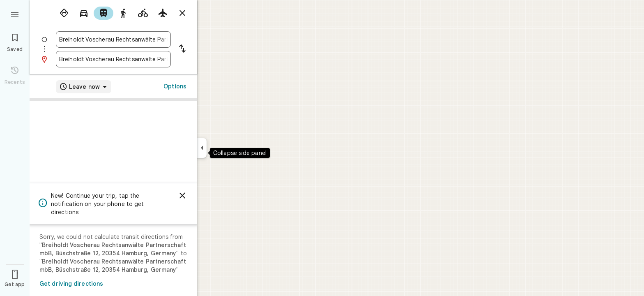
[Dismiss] (182, 196)
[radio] (64, 13)
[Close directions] (182, 13)
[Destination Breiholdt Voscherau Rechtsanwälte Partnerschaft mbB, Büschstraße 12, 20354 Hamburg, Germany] (113, 59)
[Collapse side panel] (202, 148)
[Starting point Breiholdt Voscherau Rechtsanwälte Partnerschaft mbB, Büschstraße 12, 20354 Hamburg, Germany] (113, 39)
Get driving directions (71, 284)
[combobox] (113, 39)
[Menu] (15, 14)
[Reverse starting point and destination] (182, 49)
